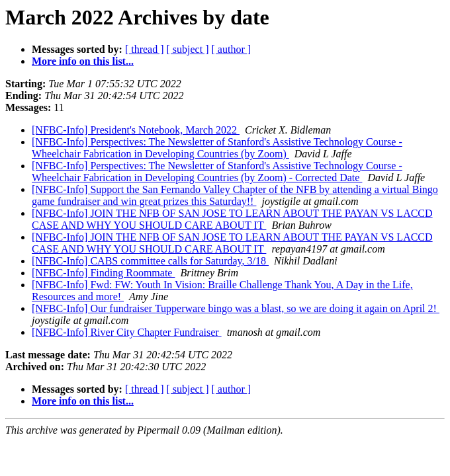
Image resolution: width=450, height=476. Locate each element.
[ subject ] (188, 49)
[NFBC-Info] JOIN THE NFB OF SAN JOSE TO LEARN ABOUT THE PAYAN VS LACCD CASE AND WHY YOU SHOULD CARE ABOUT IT (232, 219)
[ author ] (232, 49)
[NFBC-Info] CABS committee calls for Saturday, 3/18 (150, 261)
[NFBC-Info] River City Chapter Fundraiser (127, 332)
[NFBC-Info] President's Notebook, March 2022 (136, 130)
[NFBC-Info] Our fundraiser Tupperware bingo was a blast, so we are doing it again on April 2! (236, 308)
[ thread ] (145, 49)
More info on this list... (83, 61)
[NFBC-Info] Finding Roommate (103, 273)
